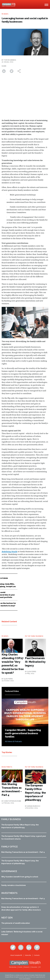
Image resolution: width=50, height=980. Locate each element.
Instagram (21, 947)
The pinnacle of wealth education (16, 923)
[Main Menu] (46, 5)
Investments (9, 893)
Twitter (13, 947)
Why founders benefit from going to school (20, 877)
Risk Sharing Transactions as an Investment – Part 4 (23, 852)
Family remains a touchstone (14, 885)
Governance (9, 871)
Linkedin (29, 947)
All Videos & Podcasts (13, 741)
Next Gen (7, 918)
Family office (10, 847)
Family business (11, 819)
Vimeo (37, 947)
